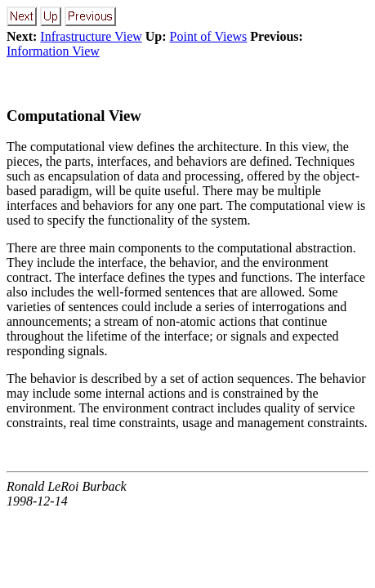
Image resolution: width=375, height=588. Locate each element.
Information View (53, 51)
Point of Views (209, 36)
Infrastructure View (91, 36)
